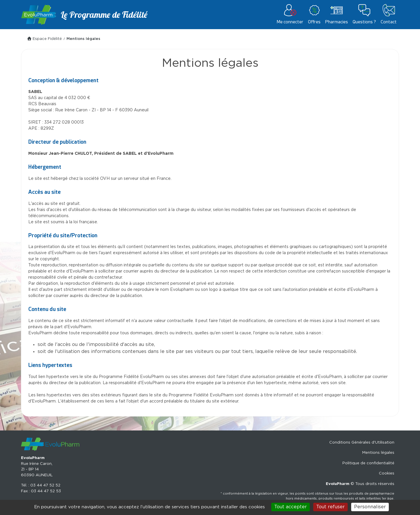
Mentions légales (378, 453)
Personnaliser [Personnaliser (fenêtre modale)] (370, 507)
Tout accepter (290, 507)
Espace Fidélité (44, 39)
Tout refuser (330, 507)
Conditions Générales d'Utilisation (362, 443)
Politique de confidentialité (368, 463)
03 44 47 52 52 (45, 485)
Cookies (387, 473)
